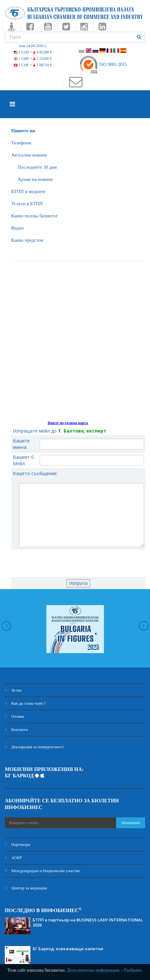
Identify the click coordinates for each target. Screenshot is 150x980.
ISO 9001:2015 (103, 65)
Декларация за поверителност (34, 747)
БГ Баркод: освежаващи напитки (68, 949)
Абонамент (131, 823)
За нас (13, 690)
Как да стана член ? (25, 703)
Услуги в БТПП (27, 204)
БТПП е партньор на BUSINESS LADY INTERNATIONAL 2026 (88, 922)
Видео (18, 228)
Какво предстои (27, 240)
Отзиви (15, 716)
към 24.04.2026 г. (33, 46)
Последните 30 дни (37, 167)
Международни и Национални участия (42, 871)
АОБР (13, 858)
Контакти (16, 729)
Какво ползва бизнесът (35, 216)
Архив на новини (35, 179)
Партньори (18, 844)
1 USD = (33, 52)
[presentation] (78, 563)
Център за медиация (26, 888)
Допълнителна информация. (94, 970)
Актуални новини (29, 155)
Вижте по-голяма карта (68, 423)
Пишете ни (23, 131)
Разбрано (133, 970)
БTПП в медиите (28, 191)
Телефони (21, 143)
